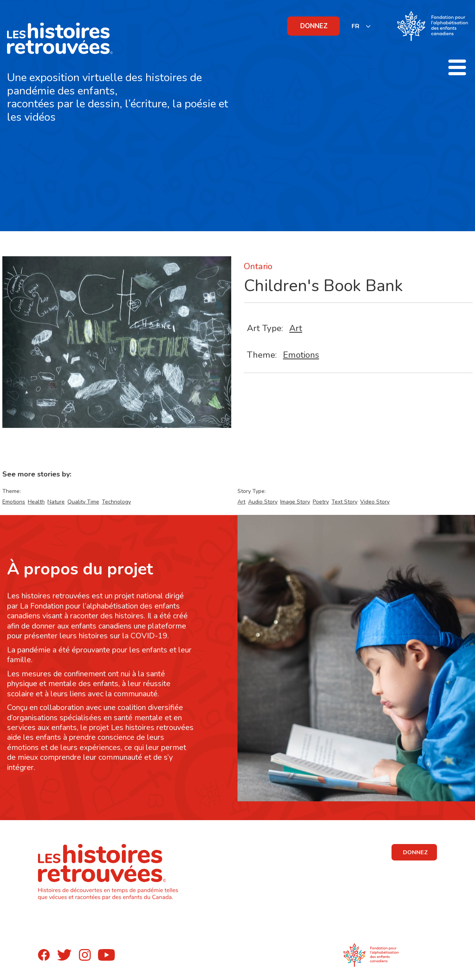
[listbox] (361, 26)
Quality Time (83, 502)
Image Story (295, 502)
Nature (56, 502)
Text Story (344, 502)
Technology (116, 502)
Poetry (321, 502)
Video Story (375, 502)
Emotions (301, 355)
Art (296, 328)
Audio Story (263, 502)
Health (36, 502)
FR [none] (355, 26)
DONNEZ (314, 26)
